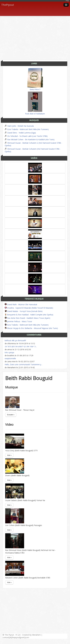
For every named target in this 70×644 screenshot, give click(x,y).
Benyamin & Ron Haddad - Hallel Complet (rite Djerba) (29, 315)
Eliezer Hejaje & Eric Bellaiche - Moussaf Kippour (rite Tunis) (31, 328)
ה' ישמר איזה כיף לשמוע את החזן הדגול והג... (21, 346)
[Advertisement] (36, 37)
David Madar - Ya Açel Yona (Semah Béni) (24, 311)
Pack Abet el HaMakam (35, 103)
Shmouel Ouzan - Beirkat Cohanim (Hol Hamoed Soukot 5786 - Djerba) (33, 150)
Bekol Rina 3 (35, 79)
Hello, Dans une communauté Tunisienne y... (23, 364)
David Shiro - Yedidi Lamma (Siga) (20, 133)
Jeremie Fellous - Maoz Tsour (18, 321)
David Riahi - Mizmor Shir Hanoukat (21, 304)
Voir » (9, 455)
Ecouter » (11, 415)
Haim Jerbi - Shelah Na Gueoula (19, 126)
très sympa (9, 352)
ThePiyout (7, 5)
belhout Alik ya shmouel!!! (15, 340)
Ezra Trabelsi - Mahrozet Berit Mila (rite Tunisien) (27, 129)
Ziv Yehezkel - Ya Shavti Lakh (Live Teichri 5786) (26, 136)
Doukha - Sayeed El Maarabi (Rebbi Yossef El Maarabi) (29, 308)
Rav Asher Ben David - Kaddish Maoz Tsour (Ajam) (27, 318)
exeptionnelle (10, 358)
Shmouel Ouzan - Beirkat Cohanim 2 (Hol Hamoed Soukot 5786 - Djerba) (33, 144)
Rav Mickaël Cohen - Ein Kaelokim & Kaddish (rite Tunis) (30, 139)
